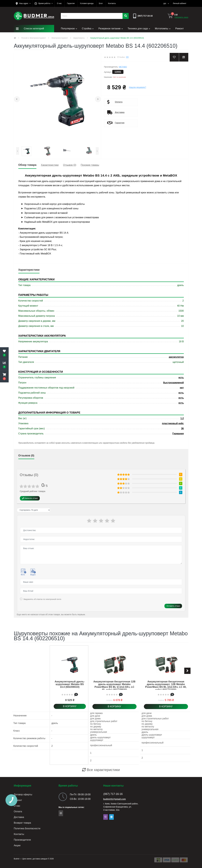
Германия (178, 434)
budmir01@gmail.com (115, 799)
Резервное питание (111, 29)
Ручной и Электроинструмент (34, 38)
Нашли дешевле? (138, 87)
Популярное (69, 29)
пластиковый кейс (173, 423)
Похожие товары (90, 165)
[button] (23, 3)
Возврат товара (23, 823)
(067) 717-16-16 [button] (113, 794)
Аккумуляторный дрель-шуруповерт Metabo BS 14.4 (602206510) (70, 684)
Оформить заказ (181, 17)
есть (181, 378)
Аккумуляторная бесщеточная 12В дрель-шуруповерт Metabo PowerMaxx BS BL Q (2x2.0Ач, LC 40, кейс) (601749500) (114, 686)
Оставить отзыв (173, 606)
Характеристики (50, 165)
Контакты (19, 834)
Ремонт (180, 29)
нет (182, 388)
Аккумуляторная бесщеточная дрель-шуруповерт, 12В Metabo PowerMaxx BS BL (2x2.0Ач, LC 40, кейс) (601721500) (166, 686)
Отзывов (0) (70, 165)
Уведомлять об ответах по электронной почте (42, 599)
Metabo (123, 67)
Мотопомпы (163, 29)
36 (182, 428)
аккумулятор (176, 357)
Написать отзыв (30, 498)
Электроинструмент (60, 38)
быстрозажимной (173, 383)
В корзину (70, 706)
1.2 (182, 418)
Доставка (120, 112)
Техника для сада (139, 29)
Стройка (88, 29)
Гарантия (120, 123)
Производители (22, 840)
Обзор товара (27, 165)
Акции (17, 845)
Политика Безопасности (27, 828)
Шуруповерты (79, 38)
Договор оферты (23, 794)
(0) (127, 57)
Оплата (119, 102)
